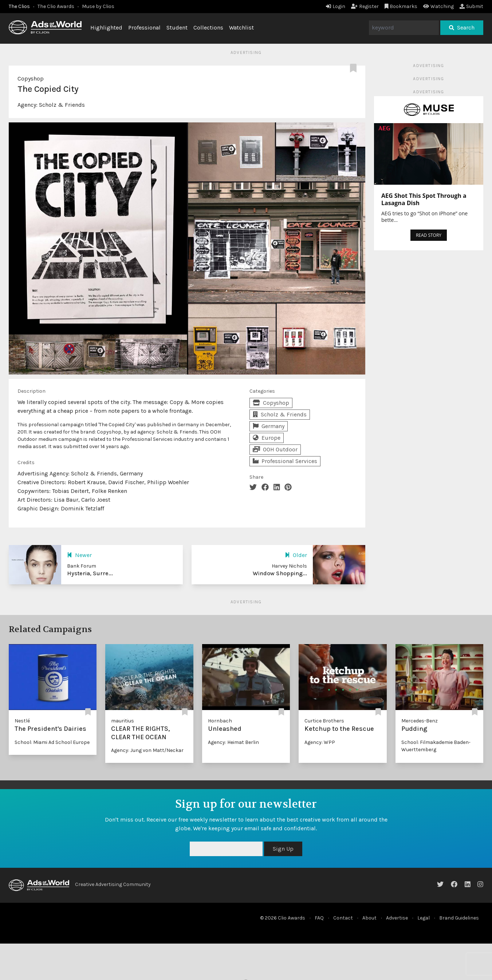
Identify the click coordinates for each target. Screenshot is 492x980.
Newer (79, 555)
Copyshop (31, 79)
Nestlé (22, 721)
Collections (208, 28)
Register (365, 6)
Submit (471, 6)
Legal (424, 918)
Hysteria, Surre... (90, 573)
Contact (343, 918)
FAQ (319, 918)
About (369, 918)
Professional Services (285, 461)
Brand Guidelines (459, 918)
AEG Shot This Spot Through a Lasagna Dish (424, 199)
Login (336, 6)
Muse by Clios (98, 6)
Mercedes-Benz (420, 721)
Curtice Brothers (324, 721)
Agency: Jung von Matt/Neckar (147, 750)
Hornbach (220, 721)
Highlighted (106, 28)
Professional (144, 28)
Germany (269, 426)
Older (296, 555)
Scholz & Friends (62, 105)
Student (177, 28)
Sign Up (283, 849)
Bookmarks (401, 6)
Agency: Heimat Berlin (233, 742)
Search (462, 28)
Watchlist (241, 28)
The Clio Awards (56, 6)
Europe (267, 438)
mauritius (123, 721)
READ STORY (429, 235)
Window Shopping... (280, 573)
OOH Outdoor (275, 449)
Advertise (397, 918)
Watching (438, 6)
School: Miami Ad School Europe (52, 742)
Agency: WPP (320, 742)
